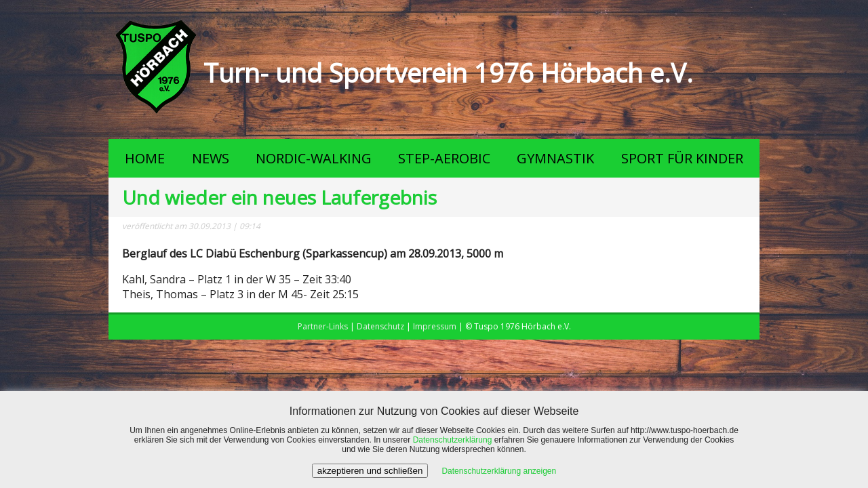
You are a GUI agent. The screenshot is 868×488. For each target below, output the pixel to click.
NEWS (211, 158)
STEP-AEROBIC (444, 158)
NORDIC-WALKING (314, 158)
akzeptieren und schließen (370, 471)
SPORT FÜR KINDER (682, 158)
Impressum (435, 326)
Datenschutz (380, 326)
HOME (145, 158)
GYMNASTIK (555, 158)
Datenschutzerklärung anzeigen (499, 471)
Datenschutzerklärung (453, 440)
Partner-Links (323, 326)
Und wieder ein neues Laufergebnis (279, 197)
